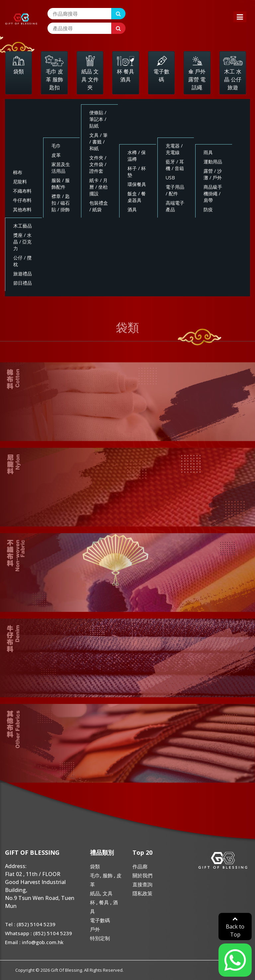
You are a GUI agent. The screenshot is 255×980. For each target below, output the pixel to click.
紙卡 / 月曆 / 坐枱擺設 (98, 187)
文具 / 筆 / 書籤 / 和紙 (98, 142)
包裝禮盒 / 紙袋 (99, 206)
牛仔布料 (22, 200)
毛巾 (56, 146)
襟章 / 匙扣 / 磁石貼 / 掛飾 (61, 203)
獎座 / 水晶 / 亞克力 (22, 242)
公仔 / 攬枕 (22, 261)
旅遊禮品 (23, 274)
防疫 (208, 209)
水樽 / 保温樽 (137, 156)
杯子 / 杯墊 (137, 172)
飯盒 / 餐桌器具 (137, 197)
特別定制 (100, 938)
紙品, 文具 (101, 893)
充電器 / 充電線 (174, 149)
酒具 (132, 209)
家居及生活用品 (61, 168)
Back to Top (235, 927)
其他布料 (22, 209)
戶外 (95, 929)
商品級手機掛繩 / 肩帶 (213, 194)
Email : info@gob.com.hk (34, 942)
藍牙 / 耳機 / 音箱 (175, 165)
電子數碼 (100, 920)
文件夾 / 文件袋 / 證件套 (98, 164)
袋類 (95, 866)
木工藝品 (23, 226)
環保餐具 (137, 184)
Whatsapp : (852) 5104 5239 (39, 933)
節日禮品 (23, 283)
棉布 (18, 172)
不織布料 (22, 191)
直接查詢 (142, 884)
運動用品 (213, 162)
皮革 (56, 155)
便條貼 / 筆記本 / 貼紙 (98, 119)
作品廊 (140, 866)
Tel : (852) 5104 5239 (30, 924)
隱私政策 (142, 893)
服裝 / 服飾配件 (61, 184)
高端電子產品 (175, 206)
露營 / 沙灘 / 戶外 (213, 174)
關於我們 (142, 875)
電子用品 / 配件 (175, 190)
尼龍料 (20, 182)
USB (170, 178)
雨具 (208, 152)
